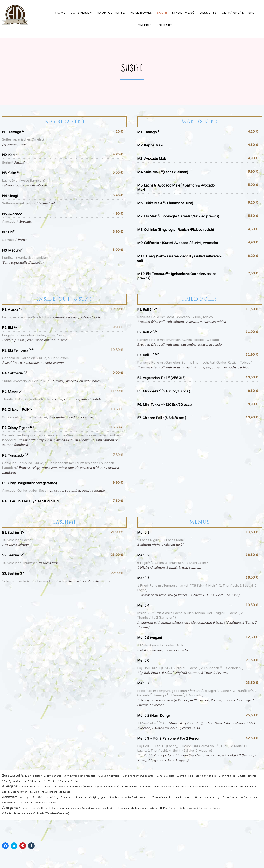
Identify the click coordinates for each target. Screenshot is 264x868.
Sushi (162, 13)
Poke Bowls (141, 13)
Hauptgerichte (111, 13)
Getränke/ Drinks (238, 13)
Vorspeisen (81, 13)
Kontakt (164, 25)
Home (60, 13)
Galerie (144, 25)
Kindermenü (183, 13)
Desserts (208, 13)
